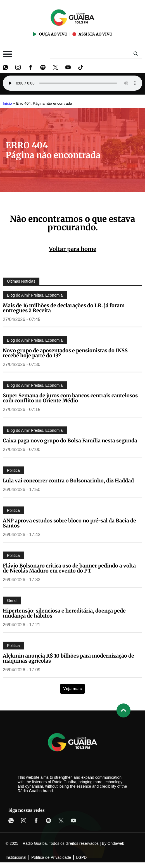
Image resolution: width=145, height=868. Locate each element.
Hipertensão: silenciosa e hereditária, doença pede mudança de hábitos (64, 613)
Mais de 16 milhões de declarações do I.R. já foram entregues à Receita (64, 308)
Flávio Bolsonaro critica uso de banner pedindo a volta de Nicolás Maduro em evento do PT (69, 568)
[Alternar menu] (8, 54)
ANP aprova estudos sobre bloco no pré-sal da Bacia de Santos (69, 523)
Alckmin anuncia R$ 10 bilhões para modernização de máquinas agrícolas (68, 658)
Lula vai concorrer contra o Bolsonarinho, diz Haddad (68, 481)
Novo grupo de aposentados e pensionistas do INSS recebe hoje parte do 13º (65, 353)
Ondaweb (116, 843)
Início (7, 103)
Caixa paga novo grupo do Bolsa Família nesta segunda (70, 441)
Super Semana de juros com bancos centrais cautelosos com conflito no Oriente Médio (70, 398)
